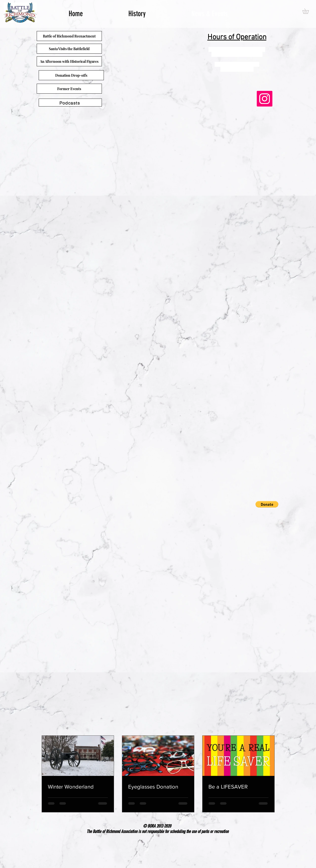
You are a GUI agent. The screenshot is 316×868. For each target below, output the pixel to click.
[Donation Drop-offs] (71, 75)
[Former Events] (69, 89)
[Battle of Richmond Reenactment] (69, 36)
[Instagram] (265, 99)
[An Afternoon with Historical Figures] (69, 61)
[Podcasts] (70, 103)
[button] (267, 504)
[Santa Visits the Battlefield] (69, 49)
